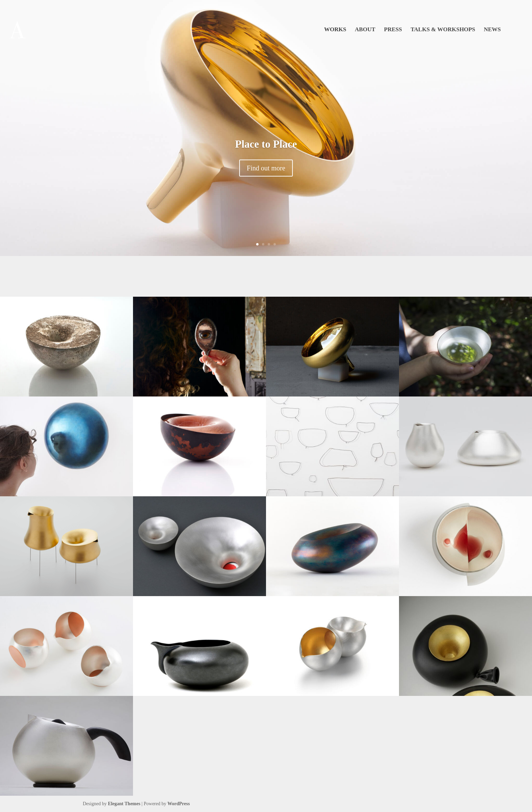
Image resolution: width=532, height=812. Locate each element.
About (365, 30)
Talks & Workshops (443, 30)
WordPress (179, 804)
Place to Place (266, 144)
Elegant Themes (124, 804)
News (492, 30)
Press (393, 30)
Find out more (266, 168)
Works (335, 30)
